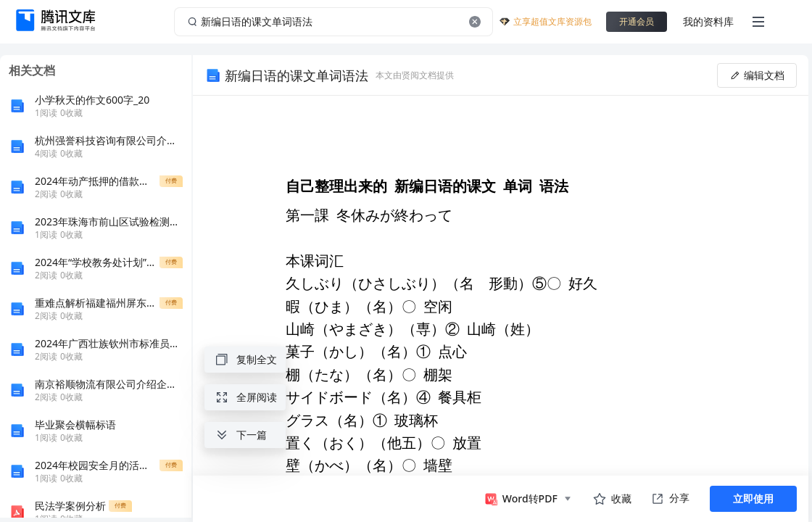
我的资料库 (708, 21)
